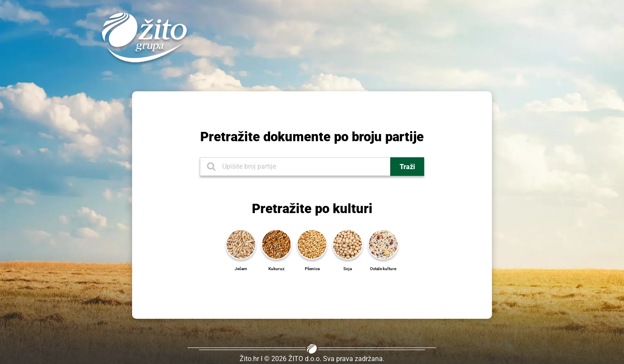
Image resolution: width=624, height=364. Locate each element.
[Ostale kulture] (383, 244)
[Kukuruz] (276, 244)
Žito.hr (249, 359)
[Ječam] (241, 244)
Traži (407, 167)
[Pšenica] (312, 244)
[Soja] (348, 244)
